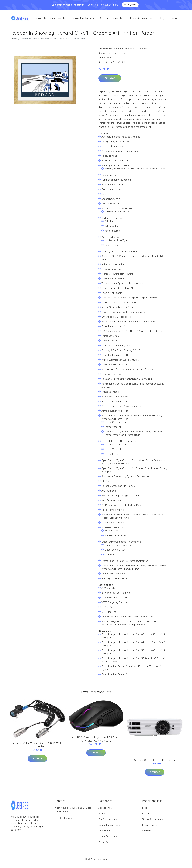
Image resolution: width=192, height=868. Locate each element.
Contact (147, 814)
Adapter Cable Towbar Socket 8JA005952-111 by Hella (37, 745)
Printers (143, 49)
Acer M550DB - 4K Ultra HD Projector (155, 761)
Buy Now (110, 79)
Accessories (105, 808)
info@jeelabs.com (64, 818)
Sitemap (147, 831)
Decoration (104, 831)
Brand (174, 18)
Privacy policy (150, 825)
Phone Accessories (140, 18)
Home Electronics (83, 18)
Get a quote (130, 5)
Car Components (111, 18)
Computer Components (50, 18)
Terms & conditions (153, 820)
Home (14, 39)
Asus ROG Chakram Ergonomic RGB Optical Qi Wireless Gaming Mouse (96, 739)
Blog (161, 18)
